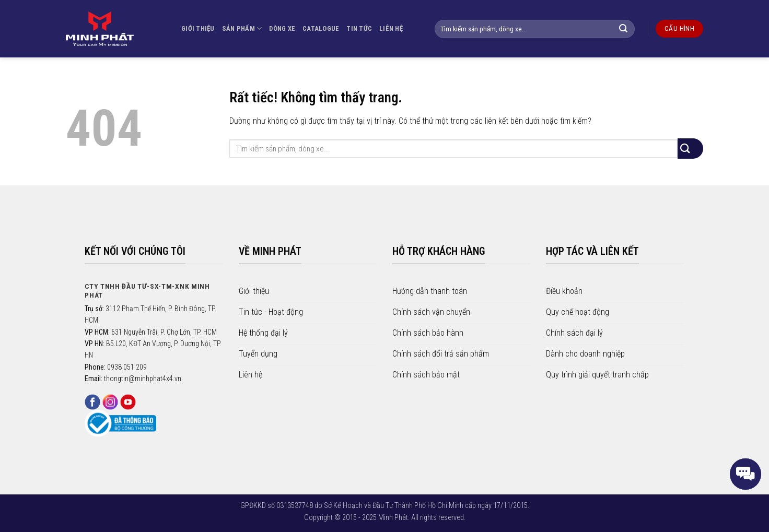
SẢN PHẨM (242, 28)
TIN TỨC (359, 28)
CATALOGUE (321, 28)
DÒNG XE (282, 28)
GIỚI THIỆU (198, 28)
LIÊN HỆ (391, 28)
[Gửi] (629, 29)
